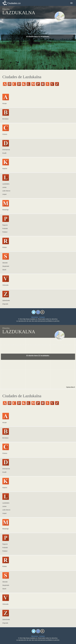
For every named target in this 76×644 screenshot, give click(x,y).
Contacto (42, 317)
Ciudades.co (14, 3)
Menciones (35, 317)
